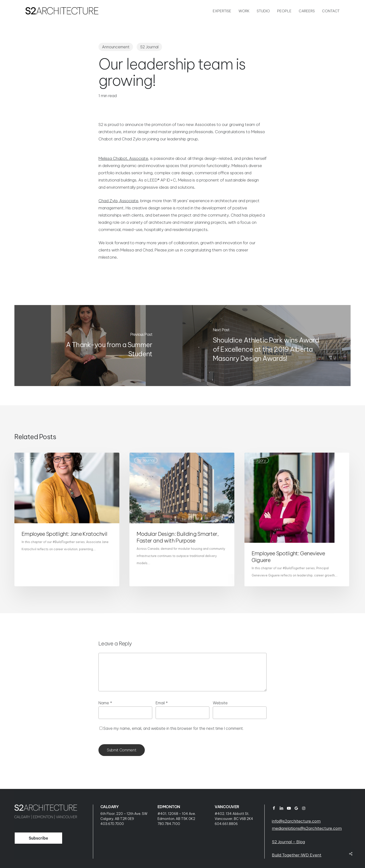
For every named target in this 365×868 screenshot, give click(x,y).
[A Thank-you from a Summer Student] (98, 346)
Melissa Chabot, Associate (123, 158)
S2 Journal (149, 47)
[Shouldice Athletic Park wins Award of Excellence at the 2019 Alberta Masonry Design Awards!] (267, 346)
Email (162, 703)
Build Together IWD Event (297, 855)
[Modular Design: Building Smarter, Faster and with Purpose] (182, 519)
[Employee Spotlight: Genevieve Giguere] (297, 519)
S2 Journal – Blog (288, 842)
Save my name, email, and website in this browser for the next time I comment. (173, 728)
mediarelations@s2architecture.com (307, 828)
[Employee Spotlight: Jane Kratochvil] (67, 519)
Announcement (116, 47)
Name (105, 703)
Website (220, 703)
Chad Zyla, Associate (118, 201)
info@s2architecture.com (296, 821)
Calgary (29, 460)
